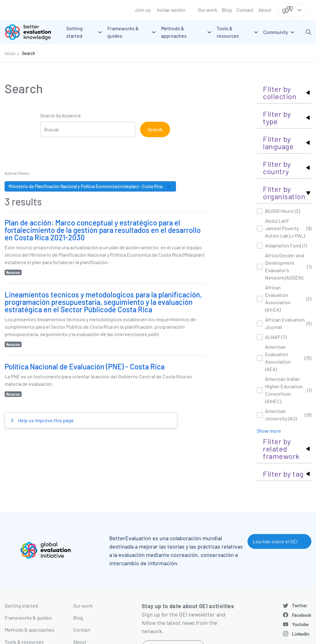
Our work (208, 10)
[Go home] (32, 32)
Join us (143, 10)
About (265, 10)
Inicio (10, 53)
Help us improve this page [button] (45, 420)
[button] (309, 32)
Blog (227, 10)
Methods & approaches (29, 630)
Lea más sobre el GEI (275, 541)
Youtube (300, 624)
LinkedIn (301, 634)
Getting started (21, 606)
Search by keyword (60, 115)
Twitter (300, 605)
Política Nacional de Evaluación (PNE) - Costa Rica (85, 366)
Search (29, 53)
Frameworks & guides (28, 618)
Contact (245, 10)
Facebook (302, 615)
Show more (269, 431)
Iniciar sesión (171, 10)
